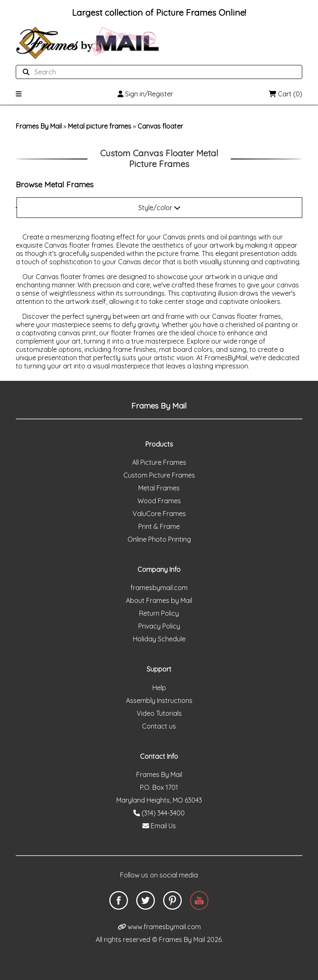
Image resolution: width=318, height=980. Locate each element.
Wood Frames (159, 501)
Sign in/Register (145, 94)
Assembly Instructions (159, 700)
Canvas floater (160, 126)
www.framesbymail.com (159, 927)
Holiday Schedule (159, 639)
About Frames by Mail (159, 600)
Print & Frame (159, 526)
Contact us (159, 726)
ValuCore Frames (159, 514)
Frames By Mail (39, 126)
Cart (285, 94)
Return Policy (159, 613)
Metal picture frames (100, 126)
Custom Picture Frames (159, 475)
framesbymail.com (159, 588)
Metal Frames (159, 488)
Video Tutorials (159, 713)
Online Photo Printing (159, 539)
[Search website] (156, 72)
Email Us (159, 826)
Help (159, 688)
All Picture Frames (159, 462)
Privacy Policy (159, 626)
